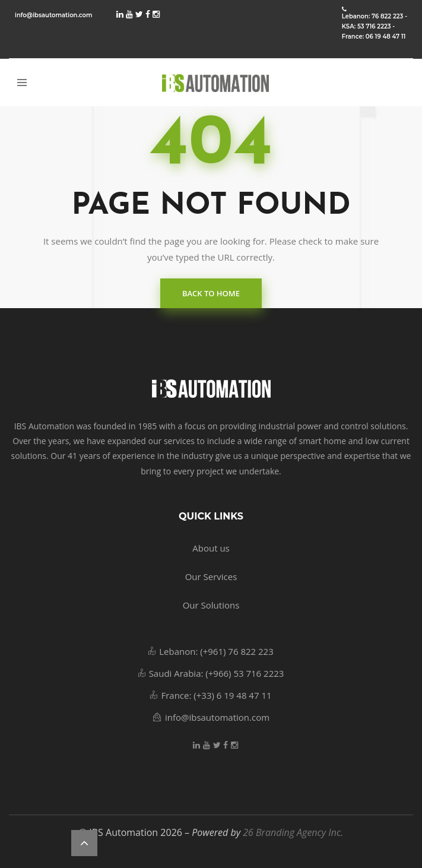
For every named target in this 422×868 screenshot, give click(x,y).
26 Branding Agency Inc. (293, 832)
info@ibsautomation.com (54, 15)
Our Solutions (211, 605)
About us (211, 548)
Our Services (211, 576)
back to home (211, 293)
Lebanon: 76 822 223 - (375, 17)
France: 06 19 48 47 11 (374, 37)
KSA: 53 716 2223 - (369, 27)
